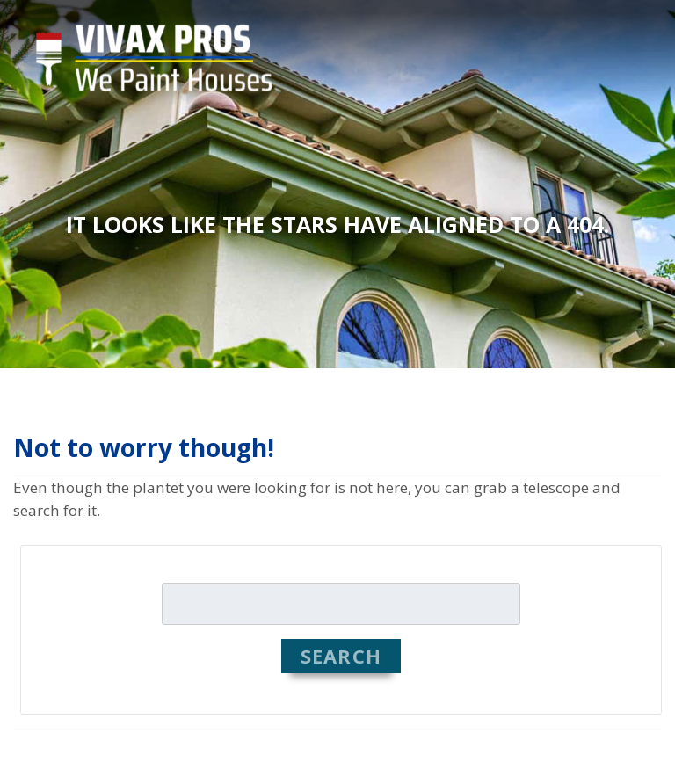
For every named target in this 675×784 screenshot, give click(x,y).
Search (341, 656)
